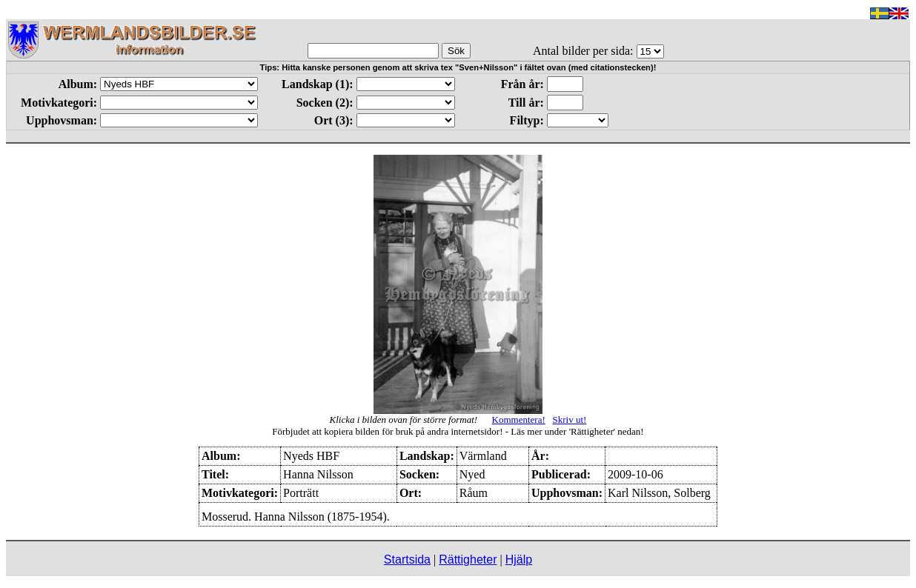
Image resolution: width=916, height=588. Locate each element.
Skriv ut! (570, 420)
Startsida (407, 559)
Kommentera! (519, 420)
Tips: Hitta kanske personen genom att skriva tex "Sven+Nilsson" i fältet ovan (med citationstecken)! (458, 67)
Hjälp (519, 559)
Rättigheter (468, 559)
